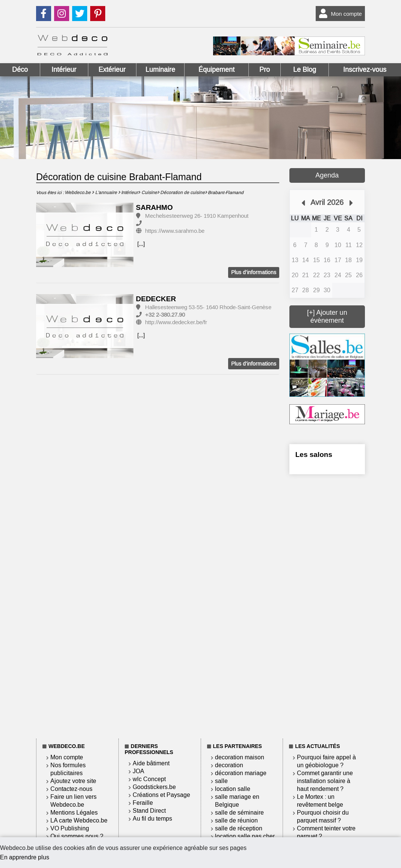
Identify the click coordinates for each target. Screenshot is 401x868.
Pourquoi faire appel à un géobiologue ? (326, 761)
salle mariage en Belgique (237, 801)
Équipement (216, 70)
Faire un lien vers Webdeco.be (73, 801)
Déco (20, 70)
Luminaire (160, 70)
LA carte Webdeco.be (79, 820)
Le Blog (305, 70)
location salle (233, 789)
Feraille (143, 803)
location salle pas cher (245, 836)
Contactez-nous (71, 789)
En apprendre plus (25, 857)
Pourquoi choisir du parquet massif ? (323, 816)
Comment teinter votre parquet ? (326, 832)
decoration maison (240, 757)
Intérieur (64, 70)
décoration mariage (241, 773)
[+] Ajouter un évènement (327, 316)
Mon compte (339, 14)
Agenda (327, 175)
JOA (138, 771)
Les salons (314, 454)
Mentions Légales (74, 813)
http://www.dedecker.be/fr (176, 322)
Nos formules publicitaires (68, 769)
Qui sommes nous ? (77, 836)
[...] (141, 244)
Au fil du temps (152, 819)
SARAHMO (154, 207)
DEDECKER (156, 299)
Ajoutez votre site (73, 781)
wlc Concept (149, 779)
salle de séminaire (239, 813)
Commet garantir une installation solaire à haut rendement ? (325, 781)
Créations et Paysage (161, 795)
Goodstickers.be (154, 787)
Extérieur (112, 70)
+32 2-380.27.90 (165, 315)
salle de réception (239, 828)
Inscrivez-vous (365, 70)
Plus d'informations (254, 272)
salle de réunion (236, 820)
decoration (229, 765)
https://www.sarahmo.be (175, 231)
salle (221, 781)
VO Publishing (70, 828)
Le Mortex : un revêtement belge (320, 801)
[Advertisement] (327, 605)
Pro (265, 70)
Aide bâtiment (151, 763)
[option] (85, 235)
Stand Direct (149, 811)
